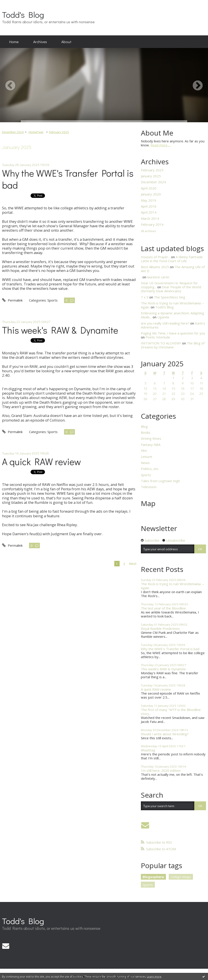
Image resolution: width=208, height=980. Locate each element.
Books (146, 432)
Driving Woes (151, 438)
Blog (144, 426)
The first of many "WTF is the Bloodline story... (171, 712)
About (66, 42)
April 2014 (149, 212)
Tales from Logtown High (160, 481)
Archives (40, 42)
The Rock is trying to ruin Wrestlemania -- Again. (173, 586)
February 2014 (152, 224)
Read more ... (160, 145)
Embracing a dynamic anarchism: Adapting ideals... (172, 315)
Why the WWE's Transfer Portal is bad (68, 179)
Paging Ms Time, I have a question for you (173, 333)
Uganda (163, 317)
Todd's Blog (23, 14)
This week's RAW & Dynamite (60, 330)
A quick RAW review (41, 461)
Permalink (12, 300)
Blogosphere (153, 877)
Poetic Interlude (158, 337)
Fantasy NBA (151, 445)
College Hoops (181, 877)
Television (149, 487)
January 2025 (151, 176)
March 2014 (150, 218)
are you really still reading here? (165, 323)
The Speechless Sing (170, 297)
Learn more (154, 977)
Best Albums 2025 (155, 267)
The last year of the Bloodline (163, 608)
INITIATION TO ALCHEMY (161, 343)
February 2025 (59, 132)
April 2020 (149, 188)
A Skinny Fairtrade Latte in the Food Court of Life (172, 259)
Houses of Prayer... (156, 257)
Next (133, 564)
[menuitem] (14, 42)
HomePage (36, 132)
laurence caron (158, 277)
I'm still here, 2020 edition (161, 770)
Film (144, 451)
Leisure (147, 457)
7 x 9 (145, 297)
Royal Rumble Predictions (160, 628)
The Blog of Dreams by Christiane (173, 345)
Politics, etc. (150, 469)
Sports (52, 300)
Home (14, 42)
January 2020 (151, 194)
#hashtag (148, 750)
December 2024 (13, 132)
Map (148, 503)
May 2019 (149, 200)
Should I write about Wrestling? (165, 734)
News (145, 463)
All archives (149, 231)
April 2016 (149, 206)
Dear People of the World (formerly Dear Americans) (171, 289)
